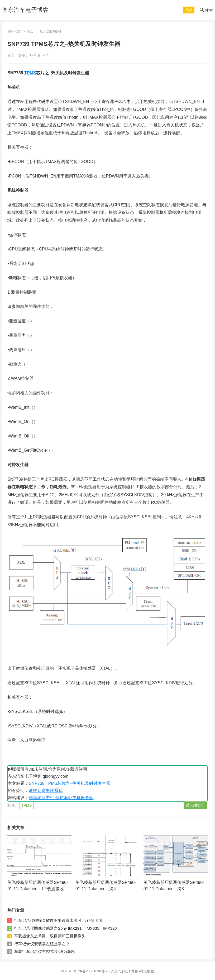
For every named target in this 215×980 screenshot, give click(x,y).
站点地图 (147, 971)
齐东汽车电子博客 (25, 10)
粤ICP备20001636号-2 (91, 971)
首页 (30, 31)
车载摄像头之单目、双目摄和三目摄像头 (50, 936)
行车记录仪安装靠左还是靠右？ (42, 944)
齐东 (11, 55)
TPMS (30, 73)
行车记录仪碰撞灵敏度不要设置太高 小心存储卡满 (58, 920)
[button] (189, 10)
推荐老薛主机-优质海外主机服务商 (61, 798)
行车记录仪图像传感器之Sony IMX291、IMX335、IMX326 (65, 928)
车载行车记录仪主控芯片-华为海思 (45, 951)
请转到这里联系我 (46, 791)
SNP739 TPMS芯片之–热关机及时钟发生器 (70, 783)
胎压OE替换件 (51, 31)
